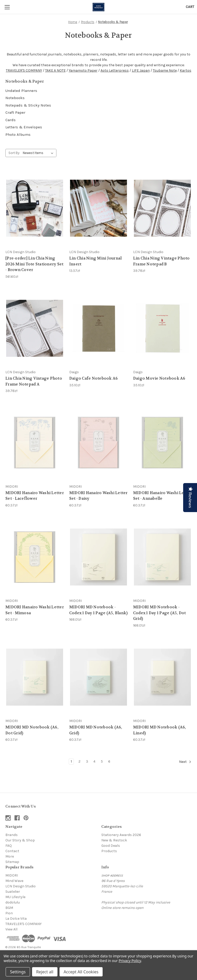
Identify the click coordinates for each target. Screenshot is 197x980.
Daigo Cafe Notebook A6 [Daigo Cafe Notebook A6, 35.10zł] (94, 378)
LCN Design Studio (21, 886)
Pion (9, 913)
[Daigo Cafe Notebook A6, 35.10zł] (98, 328)
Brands (12, 835)
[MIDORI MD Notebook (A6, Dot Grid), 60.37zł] (35, 677)
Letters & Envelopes (24, 127)
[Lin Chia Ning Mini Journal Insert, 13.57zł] (98, 208)
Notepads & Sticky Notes (28, 105)
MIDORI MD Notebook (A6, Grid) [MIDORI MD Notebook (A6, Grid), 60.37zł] (96, 730)
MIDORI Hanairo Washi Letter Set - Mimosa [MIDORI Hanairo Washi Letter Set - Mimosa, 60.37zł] (35, 610)
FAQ (9, 846)
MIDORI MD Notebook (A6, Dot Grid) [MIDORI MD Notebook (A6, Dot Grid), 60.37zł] (32, 730)
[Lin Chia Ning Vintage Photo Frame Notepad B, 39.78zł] (162, 208)
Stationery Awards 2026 (121, 835)
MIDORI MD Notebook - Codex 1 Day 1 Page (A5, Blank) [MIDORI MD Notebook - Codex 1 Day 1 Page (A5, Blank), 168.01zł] (98, 610)
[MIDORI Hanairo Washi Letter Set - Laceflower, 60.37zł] (35, 443)
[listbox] (39, 153)
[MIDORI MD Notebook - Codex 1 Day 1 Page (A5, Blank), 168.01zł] (98, 557)
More (10, 856)
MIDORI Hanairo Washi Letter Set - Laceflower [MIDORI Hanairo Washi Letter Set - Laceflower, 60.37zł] (35, 496)
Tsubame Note (165, 70)
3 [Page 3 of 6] (87, 761)
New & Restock (114, 840)
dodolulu (13, 902)
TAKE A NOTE (55, 70)
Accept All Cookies (81, 972)
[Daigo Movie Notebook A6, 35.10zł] (162, 328)
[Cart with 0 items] (190, 7)
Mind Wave (14, 881)
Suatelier (13, 892)
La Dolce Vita (16, 919)
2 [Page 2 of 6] (80, 761)
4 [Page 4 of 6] (94, 761)
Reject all (45, 972)
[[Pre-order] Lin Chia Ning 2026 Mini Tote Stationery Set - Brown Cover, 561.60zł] (35, 208)
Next (185, 762)
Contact (12, 851)
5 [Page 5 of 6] (102, 761)
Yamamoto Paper (83, 70)
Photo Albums (18, 134)
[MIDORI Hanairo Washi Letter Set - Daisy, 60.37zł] (98, 443)
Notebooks (15, 98)
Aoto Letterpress (115, 70)
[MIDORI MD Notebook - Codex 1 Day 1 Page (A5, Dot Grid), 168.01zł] (162, 557)
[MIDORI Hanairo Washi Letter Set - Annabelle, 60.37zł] (162, 443)
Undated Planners (21, 91)
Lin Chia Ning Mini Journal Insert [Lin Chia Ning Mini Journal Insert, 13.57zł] (96, 261)
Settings (18, 972)
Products (109, 851)
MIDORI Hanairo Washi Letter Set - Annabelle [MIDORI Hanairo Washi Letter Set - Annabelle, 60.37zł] (162, 496)
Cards (11, 120)
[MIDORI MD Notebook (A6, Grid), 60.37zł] (98, 677)
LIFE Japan (141, 70)
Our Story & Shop (20, 840)
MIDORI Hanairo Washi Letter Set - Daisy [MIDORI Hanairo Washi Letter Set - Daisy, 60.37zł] (98, 496)
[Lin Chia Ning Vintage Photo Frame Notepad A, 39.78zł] (35, 328)
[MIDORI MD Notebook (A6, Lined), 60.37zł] (162, 677)
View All (11, 929)
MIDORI (12, 875)
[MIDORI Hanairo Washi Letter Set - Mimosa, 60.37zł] (35, 557)
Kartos (186, 70)
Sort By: (14, 153)
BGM (9, 908)
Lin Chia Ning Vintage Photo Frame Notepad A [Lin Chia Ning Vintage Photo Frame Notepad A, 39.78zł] (34, 381)
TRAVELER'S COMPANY (24, 70)
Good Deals (111, 846)
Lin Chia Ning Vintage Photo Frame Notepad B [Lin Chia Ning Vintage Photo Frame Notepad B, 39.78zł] (161, 261)
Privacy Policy (130, 961)
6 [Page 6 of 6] (109, 761)
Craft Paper (15, 112)
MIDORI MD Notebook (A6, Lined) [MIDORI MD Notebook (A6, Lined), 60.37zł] (160, 730)
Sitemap (12, 862)
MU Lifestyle (15, 897)
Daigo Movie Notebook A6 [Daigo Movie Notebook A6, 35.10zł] (159, 378)
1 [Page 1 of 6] (71, 761)
